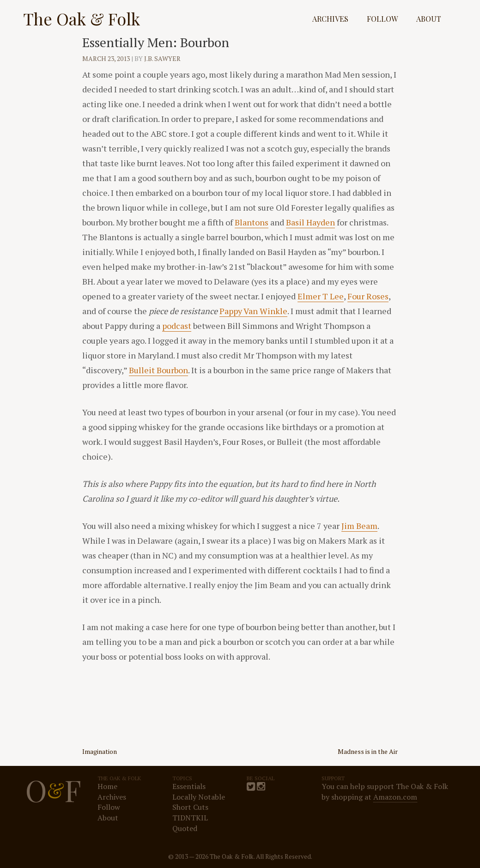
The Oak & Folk (82, 18)
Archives (330, 19)
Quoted (185, 828)
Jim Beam (359, 526)
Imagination (100, 751)
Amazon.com (395, 797)
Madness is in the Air (368, 751)
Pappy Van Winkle (253, 311)
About (429, 19)
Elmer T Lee (321, 296)
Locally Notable (199, 797)
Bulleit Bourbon (158, 370)
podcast (177, 326)
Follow (382, 19)
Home (107, 786)
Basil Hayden (310, 222)
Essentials (189, 786)
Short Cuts (190, 807)
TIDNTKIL (190, 818)
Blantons (252, 222)
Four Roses (368, 296)
